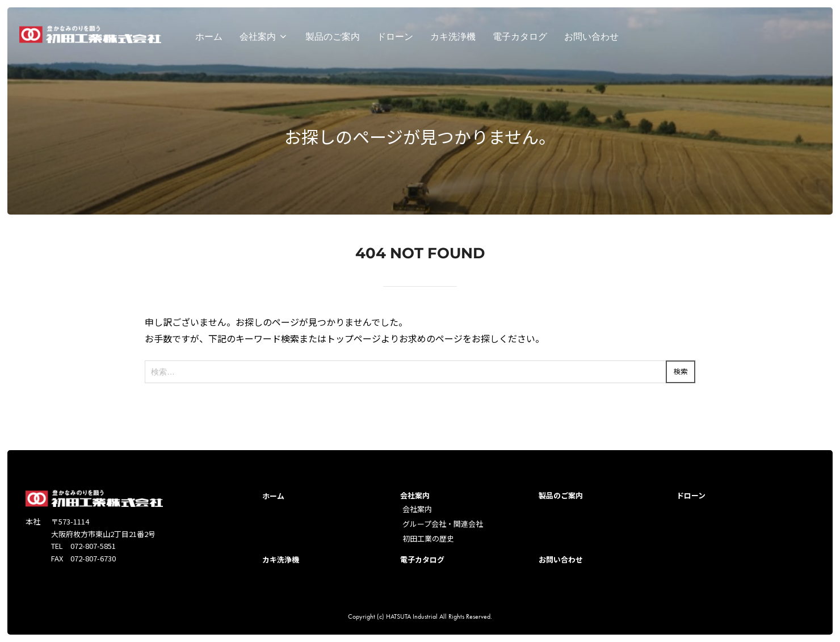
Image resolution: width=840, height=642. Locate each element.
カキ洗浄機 (453, 39)
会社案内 (264, 39)
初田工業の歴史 (428, 538)
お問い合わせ (591, 39)
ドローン (395, 39)
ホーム (209, 39)
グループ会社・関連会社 (443, 524)
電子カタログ (520, 39)
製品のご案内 (333, 39)
